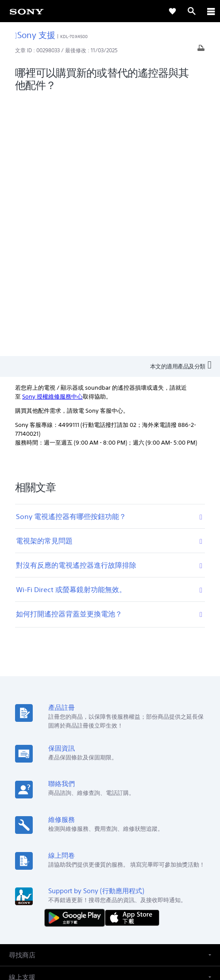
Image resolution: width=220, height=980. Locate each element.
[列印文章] (201, 50)
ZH (38, 799)
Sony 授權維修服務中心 (52, 139)
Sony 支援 (35, 35)
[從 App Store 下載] (132, 660)
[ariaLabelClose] (211, 11)
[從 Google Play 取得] (77, 660)
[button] (110, 698)
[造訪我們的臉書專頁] (101, 865)
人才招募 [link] (137, 844)
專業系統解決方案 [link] (64, 844)
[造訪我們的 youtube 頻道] (120, 865)
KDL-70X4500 (74, 37)
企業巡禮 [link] (106, 844)
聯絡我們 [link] (168, 844)
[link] (27, 11)
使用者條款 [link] (110, 917)
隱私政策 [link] (110, 928)
